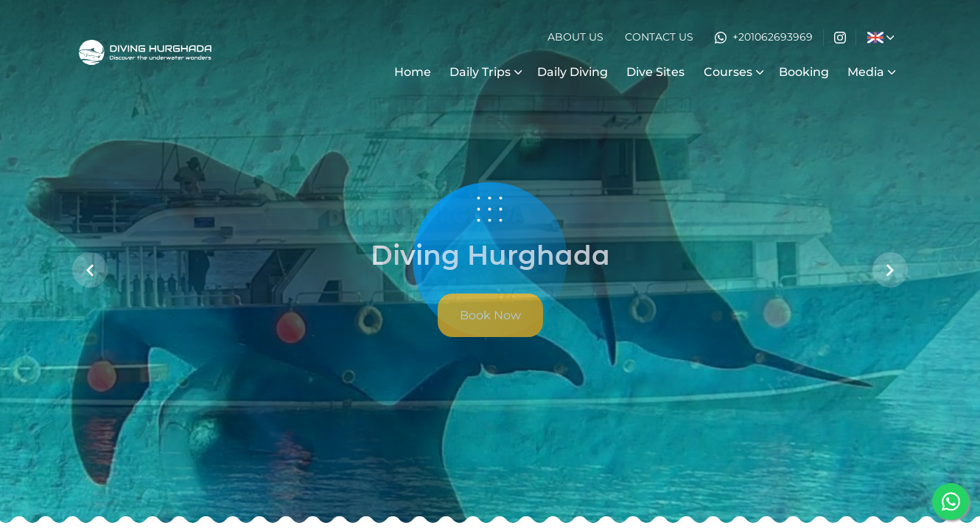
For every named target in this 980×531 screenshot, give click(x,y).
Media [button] (866, 72)
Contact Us (659, 37)
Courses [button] (728, 72)
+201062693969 (764, 37)
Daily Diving (573, 72)
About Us (575, 37)
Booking (804, 72)
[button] (875, 38)
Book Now (490, 315)
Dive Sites (655, 72)
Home (413, 72)
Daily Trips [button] (480, 72)
